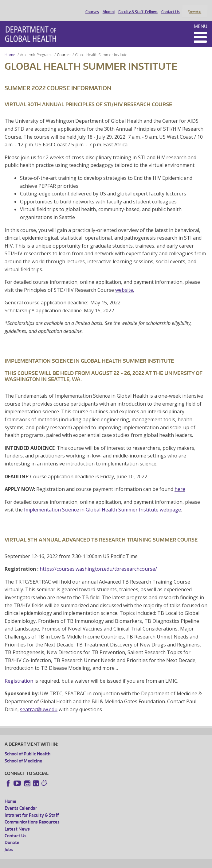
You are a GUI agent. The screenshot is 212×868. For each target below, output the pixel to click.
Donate (194, 7)
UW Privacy (86, 862)
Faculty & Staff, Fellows (136, 7)
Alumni (107, 7)
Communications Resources (32, 814)
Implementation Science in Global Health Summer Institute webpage (102, 502)
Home (10, 46)
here (180, 481)
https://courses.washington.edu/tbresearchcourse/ (98, 561)
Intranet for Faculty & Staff (32, 807)
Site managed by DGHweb (147, 862)
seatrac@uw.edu (39, 701)
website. (125, 282)
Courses (91, 7)
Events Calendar (21, 800)
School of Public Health (27, 746)
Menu (201, 18)
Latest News (17, 821)
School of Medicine (23, 752)
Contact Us (169, 7)
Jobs (9, 841)
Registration (19, 673)
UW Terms (111, 862)
